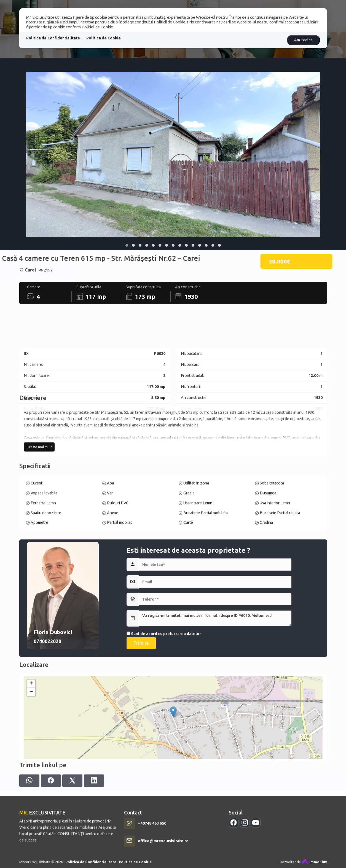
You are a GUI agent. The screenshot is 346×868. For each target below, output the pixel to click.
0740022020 (47, 748)
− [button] (31, 783)
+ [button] (31, 774)
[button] (127, 245)
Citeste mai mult (39, 503)
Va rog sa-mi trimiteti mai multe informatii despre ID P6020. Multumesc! (215, 725)
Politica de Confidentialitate (53, 38)
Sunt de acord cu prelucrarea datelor (164, 740)
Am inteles (303, 40)
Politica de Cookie (104, 38)
